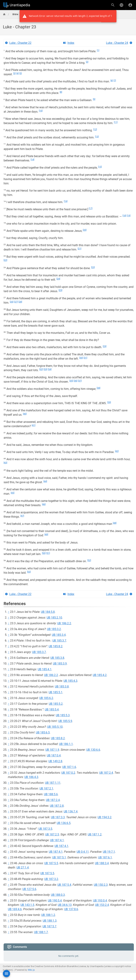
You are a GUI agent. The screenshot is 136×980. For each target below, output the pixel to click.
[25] (60, 290)
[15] (100, 167)
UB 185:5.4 (52, 710)
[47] (22, 516)
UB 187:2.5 (52, 834)
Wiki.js (31, 970)
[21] (79, 249)
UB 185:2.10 (54, 618)
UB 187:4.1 (57, 840)
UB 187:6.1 (105, 857)
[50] (44, 553)
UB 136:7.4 (71, 811)
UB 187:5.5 (51, 863)
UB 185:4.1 (45, 669)
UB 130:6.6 (93, 750)
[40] (25, 414)
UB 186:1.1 (66, 744)
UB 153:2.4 (102, 905)
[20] (85, 230)
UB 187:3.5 (45, 829)
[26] (12, 302)
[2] (87, 62)
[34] (50, 369)
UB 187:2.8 (57, 806)
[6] (112, 81)
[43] (5, 463)
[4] (17, 73)
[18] (124, 216)
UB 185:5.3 (63, 715)
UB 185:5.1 (56, 692)
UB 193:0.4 (100, 901)
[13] (97, 137)
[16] (66, 201)
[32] (41, 369)
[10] (41, 111)
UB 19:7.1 (109, 852)
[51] (48, 553)
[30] (81, 358)
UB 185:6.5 (43, 732)
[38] (99, 388)
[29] (105, 346)
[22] (5, 260)
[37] (80, 381)
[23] (93, 267)
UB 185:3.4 (59, 635)
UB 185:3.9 (60, 664)
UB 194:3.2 (105, 817)
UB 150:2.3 (101, 885)
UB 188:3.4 (102, 863)
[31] (85, 358)
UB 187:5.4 (64, 885)
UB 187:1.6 (69, 767)
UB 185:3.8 (57, 658)
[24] (58, 279)
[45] (13, 493)
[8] (61, 92)
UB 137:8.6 (71, 909)
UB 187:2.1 (46, 789)
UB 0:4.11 (83, 852)
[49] (46, 535)
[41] (34, 425)
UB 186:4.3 (31, 777)
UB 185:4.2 (100, 675)
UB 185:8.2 (56, 646)
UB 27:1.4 (23, 868)
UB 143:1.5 (27, 905)
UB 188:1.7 (41, 932)
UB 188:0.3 (58, 895)
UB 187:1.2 (95, 834)
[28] (20, 302)
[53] (29, 572)
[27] (16, 302)
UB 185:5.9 (65, 721)
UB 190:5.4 (55, 901)
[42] (117, 451)
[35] (71, 381)
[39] (109, 402)
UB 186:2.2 (64, 623)
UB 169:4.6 (15, 909)
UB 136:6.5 (64, 823)
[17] (91, 208)
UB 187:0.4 (54, 755)
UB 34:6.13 (65, 905)
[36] (76, 381)
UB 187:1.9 (52, 750)
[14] (32, 160)
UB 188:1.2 (48, 915)
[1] (98, 50)
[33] (45, 369)
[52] (89, 560)
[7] (115, 81)
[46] (44, 504)
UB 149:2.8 (55, 761)
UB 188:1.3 (50, 921)
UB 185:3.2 (54, 629)
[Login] (130, 5)
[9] (94, 99)
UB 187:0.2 (68, 773)
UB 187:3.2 (51, 879)
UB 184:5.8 (48, 612)
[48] (115, 523)
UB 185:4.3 (70, 681)
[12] (95, 129)
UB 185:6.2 (46, 698)
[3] (14, 73)
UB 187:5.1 (59, 857)
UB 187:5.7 (49, 926)
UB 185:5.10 (55, 727)
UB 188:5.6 (51, 794)
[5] (21, 73)
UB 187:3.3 (58, 817)
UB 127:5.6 (29, 889)
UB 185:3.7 (59, 641)
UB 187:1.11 (53, 783)
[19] (129, 216)
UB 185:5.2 (56, 704)
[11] (116, 122)
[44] (45, 481)
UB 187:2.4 (106, 773)
